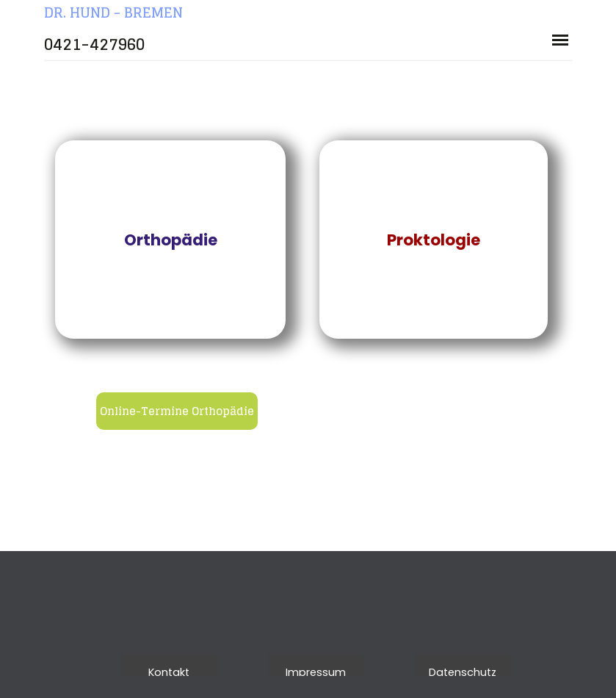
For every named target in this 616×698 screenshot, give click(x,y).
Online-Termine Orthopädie (177, 411)
